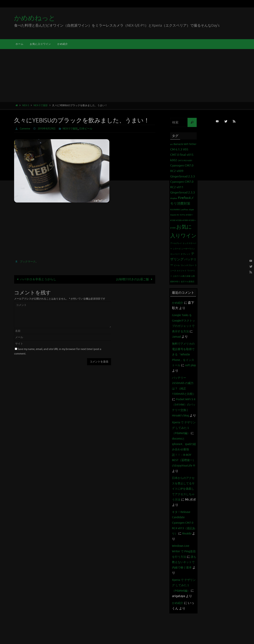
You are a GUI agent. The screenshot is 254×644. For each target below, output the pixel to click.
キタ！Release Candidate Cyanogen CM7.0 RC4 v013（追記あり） (184, 550)
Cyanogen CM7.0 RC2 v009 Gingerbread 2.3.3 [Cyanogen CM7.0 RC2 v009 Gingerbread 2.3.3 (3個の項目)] (183, 171)
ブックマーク (28, 262)
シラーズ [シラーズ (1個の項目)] (177, 249)
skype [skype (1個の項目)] (191, 210)
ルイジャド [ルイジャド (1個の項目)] (182, 271)
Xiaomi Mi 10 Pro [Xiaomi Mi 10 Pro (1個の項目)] (178, 215)
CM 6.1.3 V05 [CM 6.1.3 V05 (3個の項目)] (179, 149)
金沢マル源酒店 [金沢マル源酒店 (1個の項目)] (188, 282)
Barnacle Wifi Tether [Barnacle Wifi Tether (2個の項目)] (185, 144)
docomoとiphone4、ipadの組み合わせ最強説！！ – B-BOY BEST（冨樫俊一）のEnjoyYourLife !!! (184, 476)
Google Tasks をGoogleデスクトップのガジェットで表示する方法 (184, 326)
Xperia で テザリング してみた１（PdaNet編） (184, 449)
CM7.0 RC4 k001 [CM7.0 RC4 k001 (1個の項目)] (185, 161)
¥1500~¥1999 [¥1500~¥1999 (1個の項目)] (182, 220)
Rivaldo (177, 566)
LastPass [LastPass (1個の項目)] (184, 210)
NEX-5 (26, 105)
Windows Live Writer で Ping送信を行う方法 (184, 578)
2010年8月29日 (48, 129)
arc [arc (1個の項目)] (172, 144)
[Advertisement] (127, 75)
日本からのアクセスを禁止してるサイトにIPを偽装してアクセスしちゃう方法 (183, 516)
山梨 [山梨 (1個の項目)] (193, 276)
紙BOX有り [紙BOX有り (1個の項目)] (175, 282)
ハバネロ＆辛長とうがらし (36, 279)
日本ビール (90, 129)
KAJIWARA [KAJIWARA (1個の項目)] (175, 210)
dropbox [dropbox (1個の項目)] (174, 198)
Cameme (25, 129)
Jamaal (185, 337)
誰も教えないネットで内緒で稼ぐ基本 (183, 594)
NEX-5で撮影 (41, 105)
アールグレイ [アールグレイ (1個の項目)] (176, 243)
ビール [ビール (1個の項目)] (177, 265)
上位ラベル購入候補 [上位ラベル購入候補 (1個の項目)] (182, 276)
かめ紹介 (178, 303)
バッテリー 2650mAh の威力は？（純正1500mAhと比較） (184, 399)
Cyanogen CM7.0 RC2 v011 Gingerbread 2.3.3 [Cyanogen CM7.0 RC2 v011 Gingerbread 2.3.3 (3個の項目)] (183, 187)
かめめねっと (35, 18)
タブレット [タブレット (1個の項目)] (185, 254)
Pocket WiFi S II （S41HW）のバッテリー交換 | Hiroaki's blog (184, 421)
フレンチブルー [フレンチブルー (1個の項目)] (187, 265)
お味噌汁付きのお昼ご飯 (135, 279)
